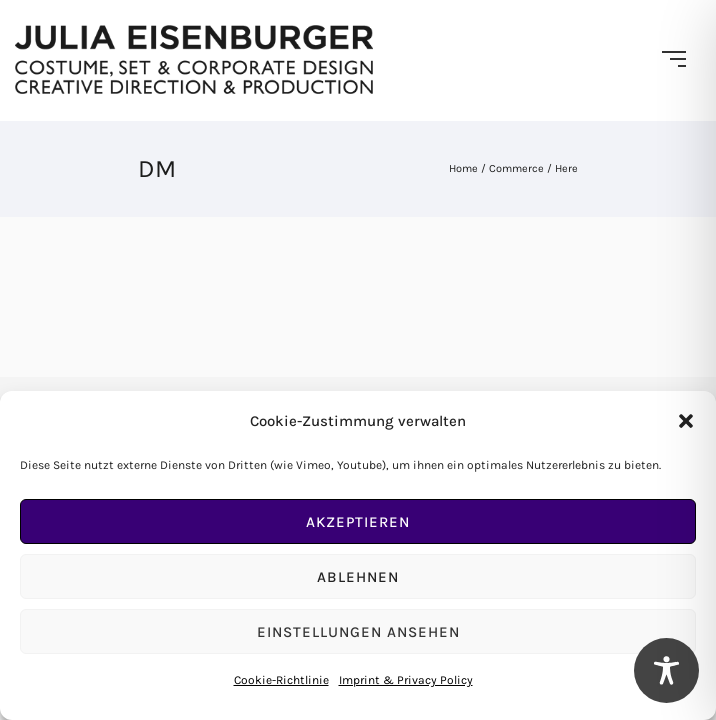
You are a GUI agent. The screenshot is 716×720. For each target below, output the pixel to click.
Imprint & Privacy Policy (406, 680)
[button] (686, 421)
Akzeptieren (358, 522)
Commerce (516, 168)
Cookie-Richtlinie (281, 680)
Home (463, 168)
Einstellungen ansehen (358, 632)
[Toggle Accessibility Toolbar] (666, 670)
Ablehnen (358, 577)
